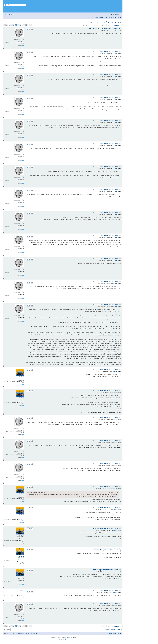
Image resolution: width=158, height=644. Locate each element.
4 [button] (18, 25)
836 (19, 380)
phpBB (67, 637)
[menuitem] (110, 14)
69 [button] (7, 25)
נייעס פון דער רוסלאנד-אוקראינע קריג (106, 22)
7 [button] (11, 25)
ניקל (23, 38)
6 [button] (13, 25)
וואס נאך (22, 591)
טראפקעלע (21, 377)
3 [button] (20, 25)
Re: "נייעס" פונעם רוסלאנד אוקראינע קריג (105, 29)
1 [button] (24, 25)
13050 (18, 41)
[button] (31, 25)
